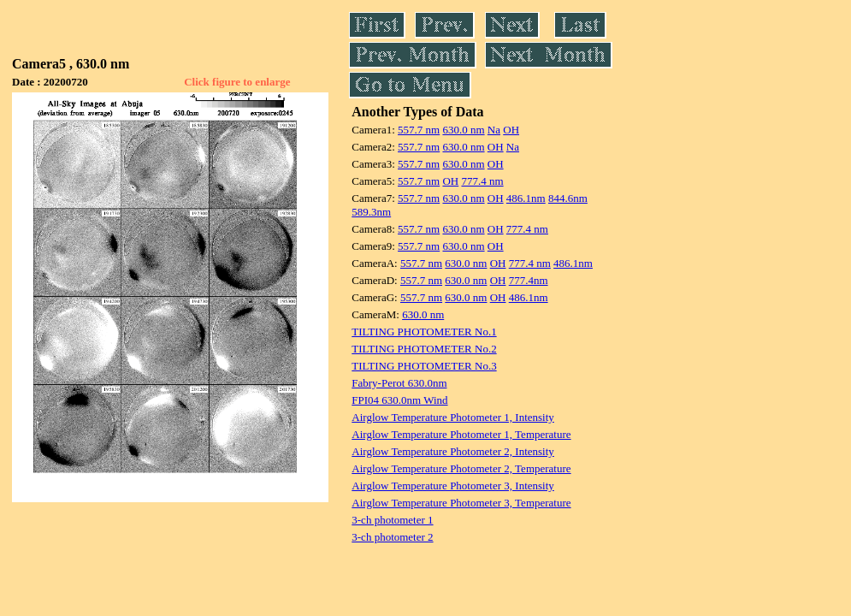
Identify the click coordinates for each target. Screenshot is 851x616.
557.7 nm (419, 130)
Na (494, 130)
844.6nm (568, 198)
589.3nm (371, 212)
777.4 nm (482, 181)
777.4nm (529, 280)
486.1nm (526, 198)
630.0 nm (463, 130)
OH (511, 130)
